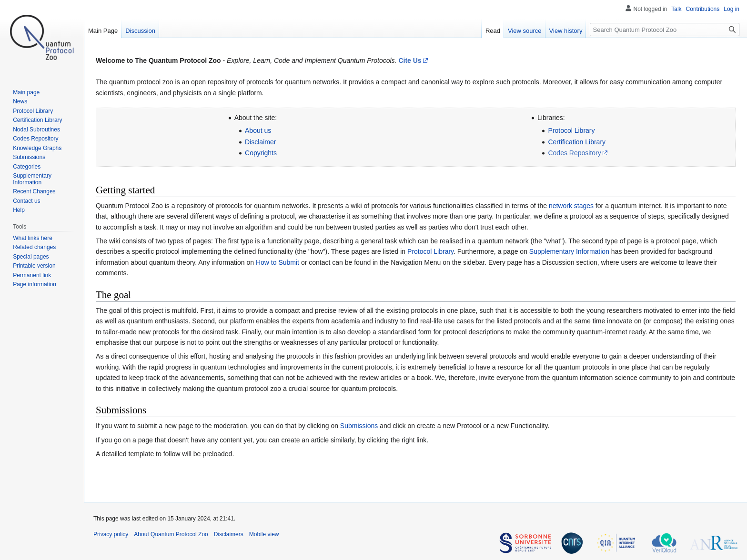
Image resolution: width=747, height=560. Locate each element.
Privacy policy (111, 534)
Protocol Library (571, 130)
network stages (571, 206)
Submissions (359, 426)
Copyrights (261, 153)
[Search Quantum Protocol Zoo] (665, 30)
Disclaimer (260, 142)
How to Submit (278, 262)
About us (258, 130)
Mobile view (264, 534)
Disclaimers (229, 534)
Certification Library (577, 142)
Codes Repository (574, 153)
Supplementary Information (569, 251)
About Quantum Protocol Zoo (171, 534)
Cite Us (410, 60)
